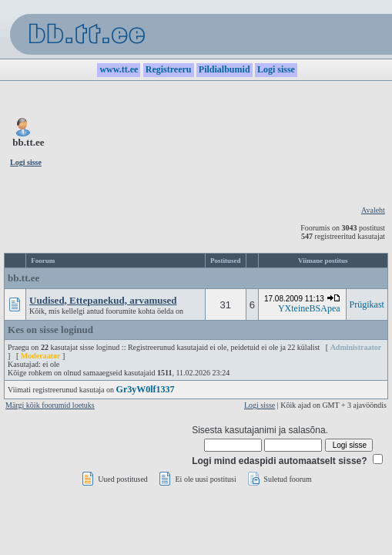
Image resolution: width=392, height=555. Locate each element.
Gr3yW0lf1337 (146, 389)
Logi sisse (260, 405)
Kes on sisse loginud (50, 330)
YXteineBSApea (309, 308)
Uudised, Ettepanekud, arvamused (103, 300)
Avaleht (373, 210)
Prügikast (367, 304)
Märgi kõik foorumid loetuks (50, 405)
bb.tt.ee (23, 278)
